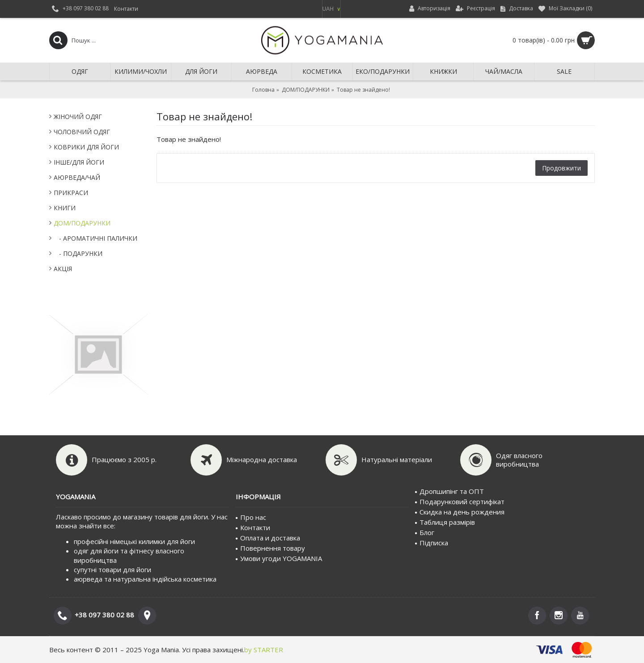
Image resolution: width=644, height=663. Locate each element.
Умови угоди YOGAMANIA (279, 558)
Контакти (253, 527)
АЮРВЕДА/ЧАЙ (77, 177)
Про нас (251, 517)
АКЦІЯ (63, 269)
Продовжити (561, 168)
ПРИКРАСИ (71, 193)
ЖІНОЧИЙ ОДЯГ (78, 117)
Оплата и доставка (268, 538)
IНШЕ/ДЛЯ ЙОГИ (79, 162)
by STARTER (264, 650)
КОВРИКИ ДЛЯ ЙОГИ (86, 147)
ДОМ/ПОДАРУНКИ (82, 223)
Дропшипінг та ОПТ (449, 491)
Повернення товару (270, 548)
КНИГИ (65, 208)
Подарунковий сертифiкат (460, 501)
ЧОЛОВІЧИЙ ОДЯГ (82, 132)
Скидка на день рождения (460, 512)
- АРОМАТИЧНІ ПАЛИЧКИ (95, 238)
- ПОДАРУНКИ (78, 253)
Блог (425, 532)
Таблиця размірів (445, 522)
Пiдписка (432, 543)
